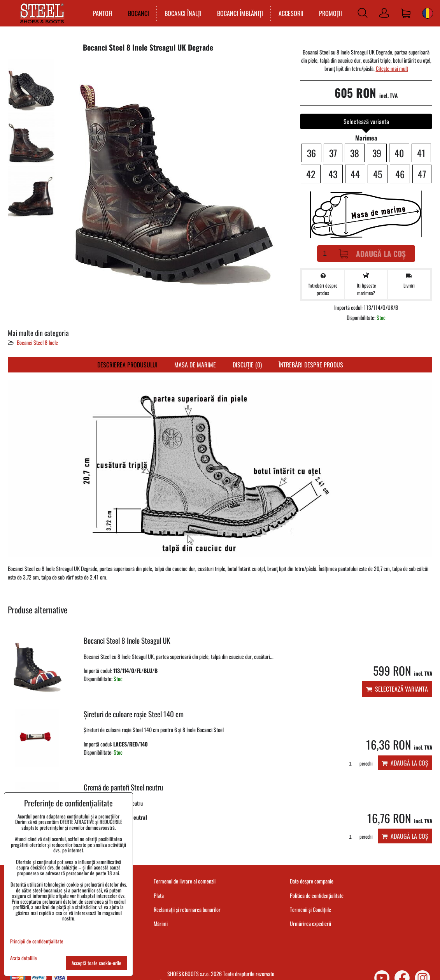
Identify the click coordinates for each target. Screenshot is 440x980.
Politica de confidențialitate (317, 895)
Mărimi (161, 923)
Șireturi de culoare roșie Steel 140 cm (134, 714)
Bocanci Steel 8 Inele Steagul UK (127, 640)
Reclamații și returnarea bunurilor (187, 909)
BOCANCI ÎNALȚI (181, 13)
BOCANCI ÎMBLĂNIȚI (238, 13)
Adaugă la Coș (372, 254)
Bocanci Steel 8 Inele (37, 342)
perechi (358, 763)
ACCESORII (289, 13)
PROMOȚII (329, 13)
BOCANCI (137, 13)
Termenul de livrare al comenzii (185, 881)
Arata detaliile (24, 958)
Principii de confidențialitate (37, 941)
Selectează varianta (397, 689)
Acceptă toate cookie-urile (96, 963)
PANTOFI (101, 13)
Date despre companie (312, 881)
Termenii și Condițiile (310, 909)
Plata (159, 895)
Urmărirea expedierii (310, 923)
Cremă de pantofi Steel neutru (123, 787)
